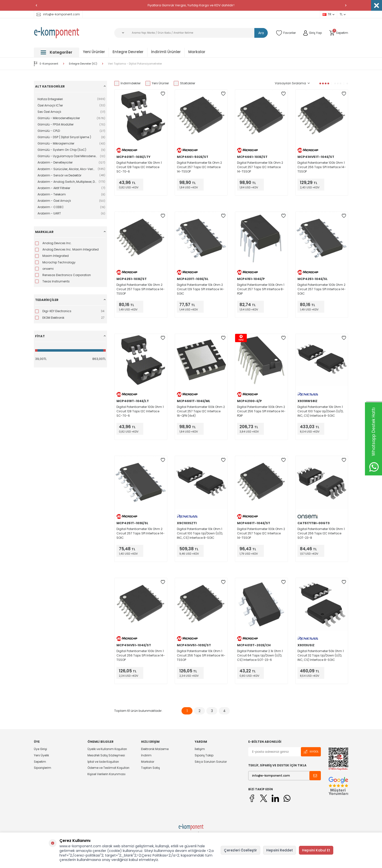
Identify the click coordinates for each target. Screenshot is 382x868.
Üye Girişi (40, 749)
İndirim (146, 755)
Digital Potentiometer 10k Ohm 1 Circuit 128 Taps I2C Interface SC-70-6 (139, 167)
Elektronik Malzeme (155, 749)
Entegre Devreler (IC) (83, 64)
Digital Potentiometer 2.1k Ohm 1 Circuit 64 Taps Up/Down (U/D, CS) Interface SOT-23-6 (260, 655)
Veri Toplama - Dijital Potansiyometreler (135, 64)
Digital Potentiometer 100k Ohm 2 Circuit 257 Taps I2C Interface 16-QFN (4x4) (201, 411)
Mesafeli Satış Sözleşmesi (106, 755)
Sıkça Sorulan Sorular (211, 762)
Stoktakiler (184, 83)
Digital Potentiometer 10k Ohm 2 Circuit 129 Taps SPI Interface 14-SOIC (201, 289)
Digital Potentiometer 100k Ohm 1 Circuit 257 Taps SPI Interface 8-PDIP (261, 289)
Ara (261, 33)
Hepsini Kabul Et (316, 850)
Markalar (197, 52)
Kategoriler (57, 52)
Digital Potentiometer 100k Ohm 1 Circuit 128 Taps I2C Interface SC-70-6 (140, 411)
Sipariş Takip (204, 755)
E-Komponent (46, 64)
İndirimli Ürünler (166, 52)
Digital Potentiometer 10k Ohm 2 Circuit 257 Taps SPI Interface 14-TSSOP (141, 289)
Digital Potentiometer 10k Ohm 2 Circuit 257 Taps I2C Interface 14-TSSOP (260, 167)
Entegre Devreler (128, 52)
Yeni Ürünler (94, 52)
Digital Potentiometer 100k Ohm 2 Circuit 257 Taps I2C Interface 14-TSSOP (261, 533)
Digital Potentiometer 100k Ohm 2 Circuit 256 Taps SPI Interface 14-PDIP (261, 411)
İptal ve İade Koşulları (103, 762)
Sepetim (40, 762)
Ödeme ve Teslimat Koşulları (108, 768)
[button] (36, 5)
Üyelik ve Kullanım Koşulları (107, 749)
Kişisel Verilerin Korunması (106, 774)
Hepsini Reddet (280, 850)
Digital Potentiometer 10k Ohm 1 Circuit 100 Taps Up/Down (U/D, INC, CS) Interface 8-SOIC (320, 411)
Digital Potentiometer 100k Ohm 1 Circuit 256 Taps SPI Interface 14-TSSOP (322, 167)
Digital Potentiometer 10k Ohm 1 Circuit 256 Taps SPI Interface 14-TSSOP (201, 655)
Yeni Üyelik (41, 755)
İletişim (200, 749)
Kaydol (311, 752)
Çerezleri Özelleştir (240, 850)
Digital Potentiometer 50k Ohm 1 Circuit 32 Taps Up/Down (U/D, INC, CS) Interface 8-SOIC (321, 655)
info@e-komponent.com (58, 14)
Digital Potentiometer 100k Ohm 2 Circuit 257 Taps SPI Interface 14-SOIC (322, 289)
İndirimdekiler (127, 83)
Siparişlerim (43, 768)
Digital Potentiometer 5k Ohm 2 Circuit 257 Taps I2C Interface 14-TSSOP (199, 167)
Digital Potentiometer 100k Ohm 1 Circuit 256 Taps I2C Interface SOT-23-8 (321, 533)
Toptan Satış (150, 768)
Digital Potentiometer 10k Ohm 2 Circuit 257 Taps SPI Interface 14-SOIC (141, 533)
